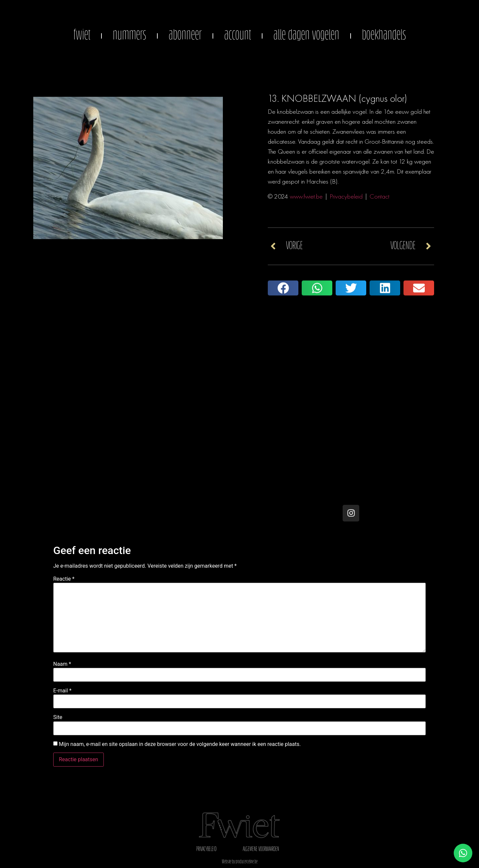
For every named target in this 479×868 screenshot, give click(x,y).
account (238, 36)
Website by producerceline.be (240, 862)
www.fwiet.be (306, 196)
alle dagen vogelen (306, 36)
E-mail (62, 691)
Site (58, 717)
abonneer (185, 36)
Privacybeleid (346, 196)
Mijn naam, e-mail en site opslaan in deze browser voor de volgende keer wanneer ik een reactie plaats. (180, 744)
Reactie (64, 579)
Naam (62, 664)
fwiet (82, 36)
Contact (380, 196)
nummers (129, 36)
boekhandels (384, 36)
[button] (283, 298)
